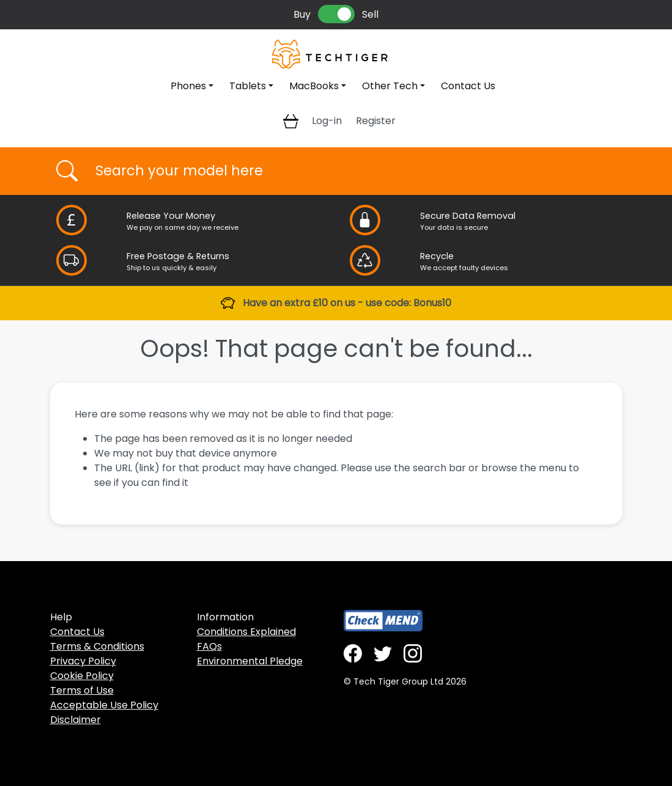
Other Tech (390, 86)
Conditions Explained (246, 632)
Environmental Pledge (250, 661)
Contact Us (468, 86)
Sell (370, 14)
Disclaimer (76, 720)
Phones (188, 86)
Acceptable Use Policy (104, 705)
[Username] (347, 171)
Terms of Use (82, 690)
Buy (302, 14)
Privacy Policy (83, 661)
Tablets (248, 86)
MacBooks (314, 86)
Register (376, 121)
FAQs (209, 646)
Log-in (327, 121)
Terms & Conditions (97, 646)
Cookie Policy (82, 676)
